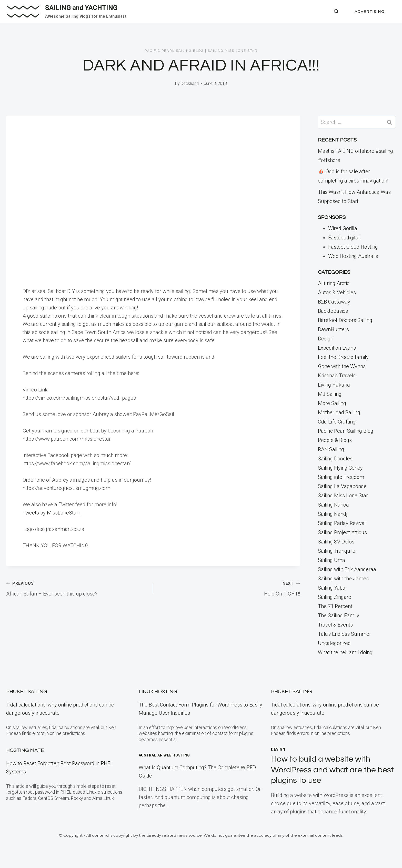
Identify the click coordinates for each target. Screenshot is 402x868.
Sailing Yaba (332, 588)
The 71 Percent (335, 606)
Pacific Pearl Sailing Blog (174, 51)
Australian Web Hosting (164, 755)
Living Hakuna (334, 385)
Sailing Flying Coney (340, 468)
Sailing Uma (331, 560)
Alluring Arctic (334, 283)
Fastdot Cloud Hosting (353, 247)
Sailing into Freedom (341, 477)
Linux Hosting (158, 692)
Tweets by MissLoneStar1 (52, 513)
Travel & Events (335, 625)
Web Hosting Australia (353, 256)
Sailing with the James (343, 579)
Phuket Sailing (27, 692)
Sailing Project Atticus (342, 532)
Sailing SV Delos (336, 542)
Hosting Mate (25, 750)
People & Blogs (335, 440)
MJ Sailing (330, 394)
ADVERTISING (369, 12)
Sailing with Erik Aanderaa (347, 569)
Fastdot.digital (344, 238)
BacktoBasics (333, 311)
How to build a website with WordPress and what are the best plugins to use (332, 770)
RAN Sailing (331, 449)
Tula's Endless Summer (344, 634)
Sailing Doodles (335, 459)
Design (326, 339)
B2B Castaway (334, 302)
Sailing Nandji (333, 514)
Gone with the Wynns (342, 366)
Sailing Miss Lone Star (233, 51)
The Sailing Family (339, 615)
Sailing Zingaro (335, 597)
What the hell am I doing (345, 652)
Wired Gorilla (343, 228)
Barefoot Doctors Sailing (345, 320)
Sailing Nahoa (333, 505)
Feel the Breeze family (343, 357)
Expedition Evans (337, 348)
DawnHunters (333, 329)
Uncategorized (334, 643)
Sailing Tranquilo (337, 551)
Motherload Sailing (339, 412)
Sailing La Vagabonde (342, 486)
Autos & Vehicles (337, 292)
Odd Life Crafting (337, 422)
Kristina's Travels (337, 376)
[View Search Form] (336, 12)
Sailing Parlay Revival (342, 523)
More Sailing (332, 403)
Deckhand (190, 83)
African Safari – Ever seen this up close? (77, 588)
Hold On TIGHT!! (229, 588)
